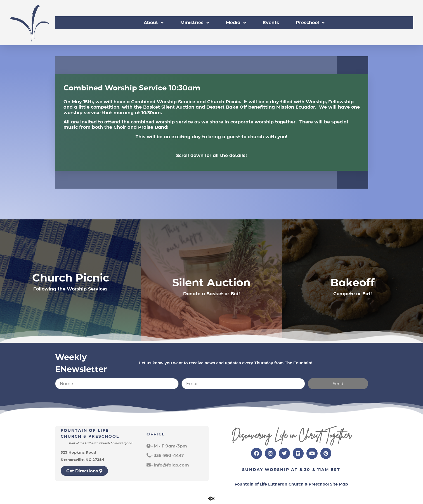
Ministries (195, 23)
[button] (167, 446)
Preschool (310, 23)
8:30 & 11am (314, 470)
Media (236, 23)
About (154, 23)
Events (271, 23)
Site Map (339, 484)
